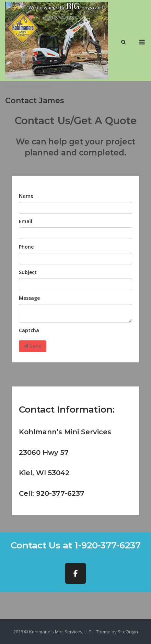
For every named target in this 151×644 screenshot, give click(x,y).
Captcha (29, 330)
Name (26, 196)
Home (11, 87)
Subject (28, 272)
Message (29, 298)
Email (26, 221)
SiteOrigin (128, 632)
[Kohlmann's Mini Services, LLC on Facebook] (75, 574)
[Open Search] (123, 43)
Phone (26, 247)
